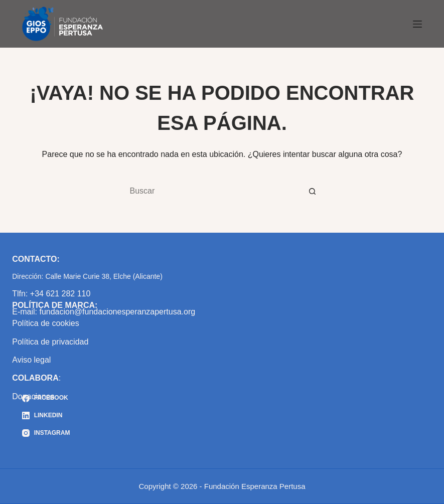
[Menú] (417, 24)
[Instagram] (46, 433)
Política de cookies (45, 323)
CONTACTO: (36, 259)
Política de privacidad (50, 342)
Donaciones (33, 396)
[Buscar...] (212, 191)
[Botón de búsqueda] (313, 191)
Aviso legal (31, 360)
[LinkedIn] (46, 416)
